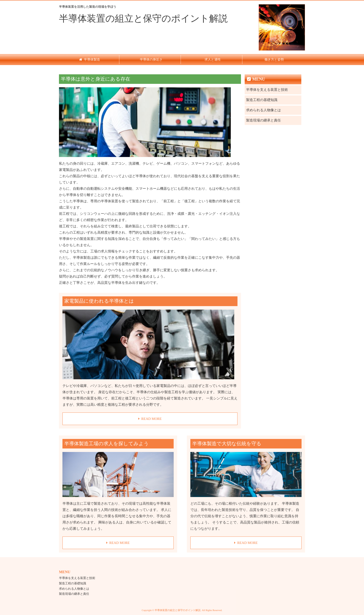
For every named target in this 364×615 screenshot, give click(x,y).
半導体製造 (92, 60)
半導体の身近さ (151, 60)
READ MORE (151, 419)
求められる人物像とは (263, 110)
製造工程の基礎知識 (262, 100)
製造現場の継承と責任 (263, 120)
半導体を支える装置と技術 (267, 90)
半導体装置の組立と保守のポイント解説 (143, 18)
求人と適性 (213, 60)
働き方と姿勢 (274, 60)
